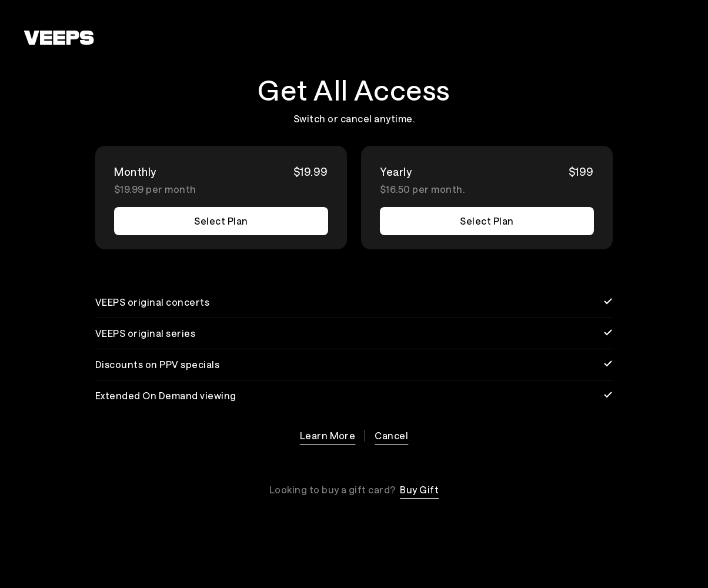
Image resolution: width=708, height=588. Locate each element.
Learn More (328, 435)
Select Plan (221, 221)
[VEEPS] (59, 38)
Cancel (391, 435)
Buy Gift (419, 490)
